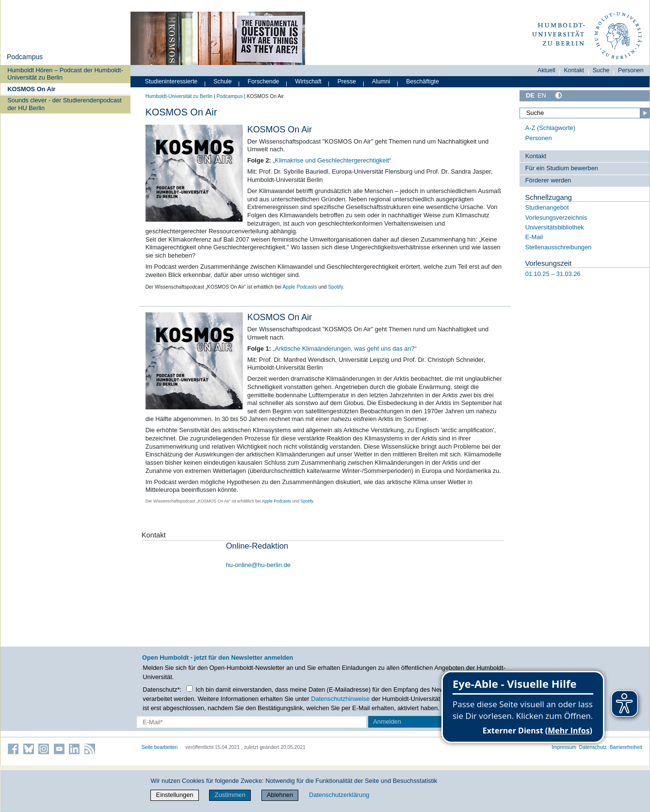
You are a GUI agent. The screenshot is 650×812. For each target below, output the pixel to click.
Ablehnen (280, 795)
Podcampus (25, 57)
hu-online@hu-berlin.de (258, 565)
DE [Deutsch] (530, 95)
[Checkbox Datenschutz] (189, 689)
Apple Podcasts (300, 287)
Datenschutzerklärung (339, 795)
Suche (601, 70)
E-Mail (534, 237)
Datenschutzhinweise (340, 699)
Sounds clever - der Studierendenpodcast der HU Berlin (64, 104)
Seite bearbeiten (160, 747)
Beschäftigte (422, 81)
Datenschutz (593, 747)
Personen (631, 70)
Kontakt (574, 70)
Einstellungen (175, 795)
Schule (223, 81)
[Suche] (585, 113)
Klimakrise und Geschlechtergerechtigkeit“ (333, 160)
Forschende (264, 81)
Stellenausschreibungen (559, 247)
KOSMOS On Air (31, 89)
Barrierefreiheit (626, 747)
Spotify (335, 287)
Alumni (381, 81)
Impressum (564, 747)
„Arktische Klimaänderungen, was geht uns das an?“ (345, 349)
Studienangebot (547, 207)
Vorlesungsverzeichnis (556, 218)
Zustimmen (230, 795)
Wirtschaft (308, 81)
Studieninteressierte (171, 81)
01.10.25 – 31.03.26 (553, 274)
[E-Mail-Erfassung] (252, 722)
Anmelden (387, 722)
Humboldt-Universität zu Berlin (179, 96)
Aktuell (546, 70)
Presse (347, 81)
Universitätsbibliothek (555, 227)
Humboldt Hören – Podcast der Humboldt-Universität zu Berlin (65, 74)
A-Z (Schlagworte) (550, 128)
